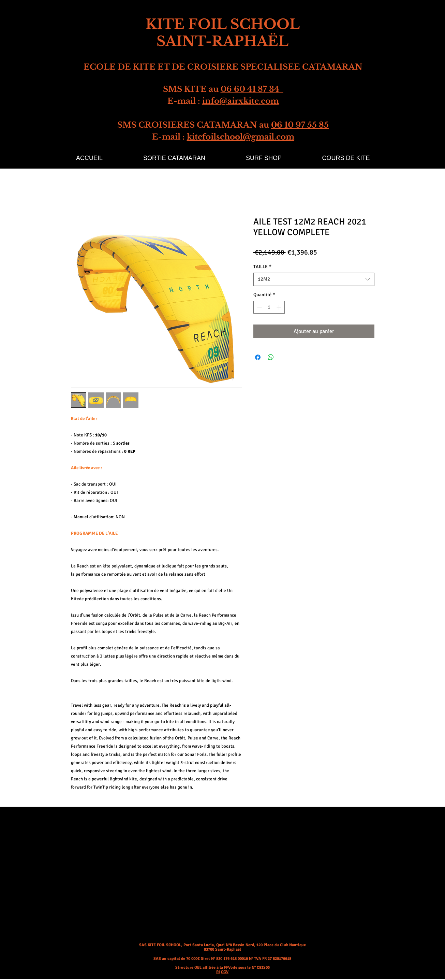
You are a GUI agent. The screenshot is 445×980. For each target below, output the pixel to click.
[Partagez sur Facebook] (258, 357)
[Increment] (279, 307)
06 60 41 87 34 (252, 89)
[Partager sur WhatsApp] (271, 357)
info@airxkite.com (241, 101)
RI (218, 972)
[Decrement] (259, 307)
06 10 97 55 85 (300, 125)
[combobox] (314, 279)
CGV (225, 972)
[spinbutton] (269, 307)
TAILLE (262, 267)
